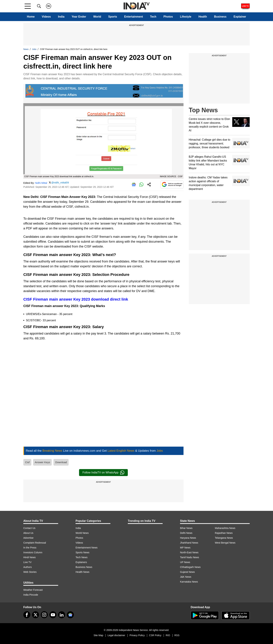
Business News (84, 567)
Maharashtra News (225, 528)
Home (31, 17)
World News (82, 533)
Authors (28, 567)
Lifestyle (186, 17)
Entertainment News (87, 548)
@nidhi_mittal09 (60, 183)
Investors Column (33, 552)
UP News (185, 562)
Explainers (81, 562)
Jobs (34, 49)
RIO (168, 635)
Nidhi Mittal (41, 183)
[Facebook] (27, 615)
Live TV (27, 562)
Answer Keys (42, 462)
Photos (168, 17)
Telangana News (224, 538)
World (97, 17)
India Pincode (31, 595)
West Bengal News (225, 543)
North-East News (189, 552)
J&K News (186, 577)
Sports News (82, 552)
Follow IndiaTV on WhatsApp (103, 473)
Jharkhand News (189, 543)
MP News (185, 548)
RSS (177, 635)
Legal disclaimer (116, 635)
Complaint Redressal (35, 543)
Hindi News (30, 557)
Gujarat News (187, 572)
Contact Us (29, 528)
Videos (46, 17)
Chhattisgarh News (190, 567)
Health (203, 17)
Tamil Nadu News (190, 557)
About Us (28, 533)
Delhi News (186, 533)
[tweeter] (36, 615)
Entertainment (134, 17)
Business (220, 17)
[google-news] (70, 615)
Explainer (240, 17)
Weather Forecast (33, 590)
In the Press (30, 548)
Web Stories (30, 572)
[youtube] (53, 615)
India (61, 17)
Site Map (98, 635)
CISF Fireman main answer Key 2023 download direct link (76, 299)
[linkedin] (62, 615)
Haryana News (188, 538)
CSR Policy (155, 635)
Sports (113, 17)
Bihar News (186, 528)
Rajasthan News (224, 533)
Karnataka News (189, 582)
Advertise (28, 538)
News (26, 49)
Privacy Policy (137, 635)
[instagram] (44, 615)
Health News (82, 572)
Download (61, 462)
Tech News (81, 557)
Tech (153, 17)
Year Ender (79, 17)
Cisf (27, 462)
